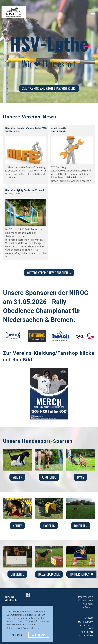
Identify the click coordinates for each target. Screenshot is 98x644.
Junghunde (49, 477)
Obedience (17, 574)
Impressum (85, 597)
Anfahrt (89, 607)
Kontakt (89, 604)
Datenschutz (86, 600)
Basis (81, 477)
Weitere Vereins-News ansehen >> (49, 273)
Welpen (17, 477)
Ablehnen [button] (17, 635)
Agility (17, 526)
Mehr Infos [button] (36, 628)
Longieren (81, 526)
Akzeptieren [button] (39, 635)
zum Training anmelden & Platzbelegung (49, 88)
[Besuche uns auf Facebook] (28, 595)
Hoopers (49, 526)
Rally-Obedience (49, 574)
